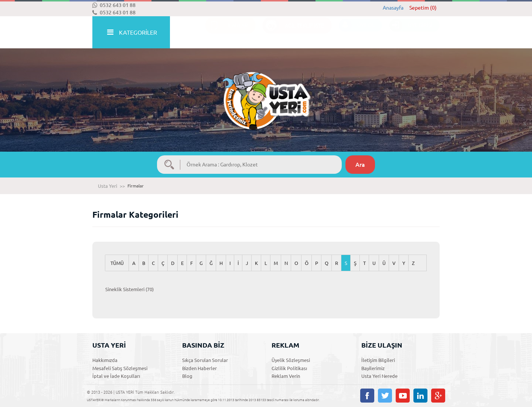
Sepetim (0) (423, 8)
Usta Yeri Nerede (379, 376)
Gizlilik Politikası (289, 368)
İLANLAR (227, 33)
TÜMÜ (117, 263)
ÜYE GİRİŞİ (411, 33)
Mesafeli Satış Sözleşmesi (120, 368)
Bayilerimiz (373, 368)
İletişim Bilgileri (378, 360)
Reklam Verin (286, 376)
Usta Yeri (108, 186)
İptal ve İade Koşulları (116, 376)
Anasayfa (393, 8)
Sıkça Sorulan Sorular (205, 360)
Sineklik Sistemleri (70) (129, 289)
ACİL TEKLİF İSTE (293, 33)
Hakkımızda (105, 360)
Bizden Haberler (199, 368)
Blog (187, 376)
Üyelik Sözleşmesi (291, 360)
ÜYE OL (357, 33)
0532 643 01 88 (114, 5)
